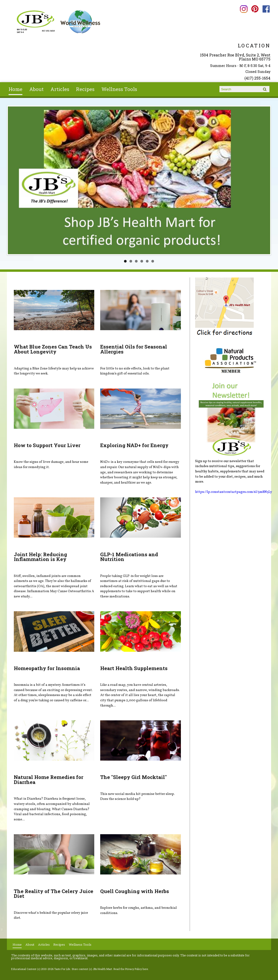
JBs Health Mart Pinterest (255, 9)
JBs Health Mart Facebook (266, 9)
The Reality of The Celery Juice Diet (54, 894)
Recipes (85, 89)
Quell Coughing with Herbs (135, 891)
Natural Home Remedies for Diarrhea (49, 780)
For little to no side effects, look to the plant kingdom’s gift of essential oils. (135, 371)
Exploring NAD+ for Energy (134, 445)
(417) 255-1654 (257, 78)
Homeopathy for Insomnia (47, 668)
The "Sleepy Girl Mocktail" (134, 777)
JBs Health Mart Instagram (244, 9)
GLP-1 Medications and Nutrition (129, 557)
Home (15, 89)
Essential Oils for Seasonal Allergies (134, 349)
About (36, 89)
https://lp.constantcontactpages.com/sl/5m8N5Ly (234, 492)
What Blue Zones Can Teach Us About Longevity (53, 349)
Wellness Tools (119, 89)
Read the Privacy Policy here (131, 969)
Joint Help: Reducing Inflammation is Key (40, 557)
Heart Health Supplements (134, 668)
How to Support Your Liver (47, 445)
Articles (60, 89)
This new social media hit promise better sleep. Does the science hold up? (137, 797)
